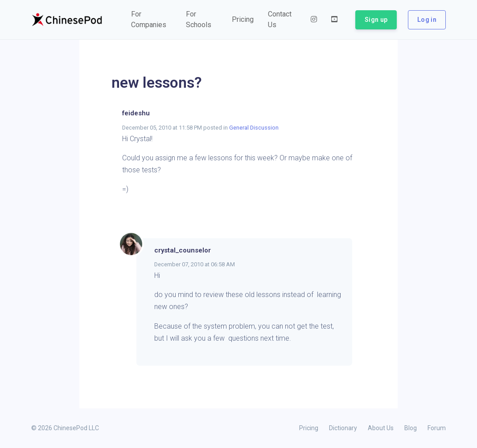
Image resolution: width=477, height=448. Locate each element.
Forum (437, 428)
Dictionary (343, 428)
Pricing (309, 428)
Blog (411, 428)
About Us (381, 428)
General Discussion (254, 128)
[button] (151, 20)
